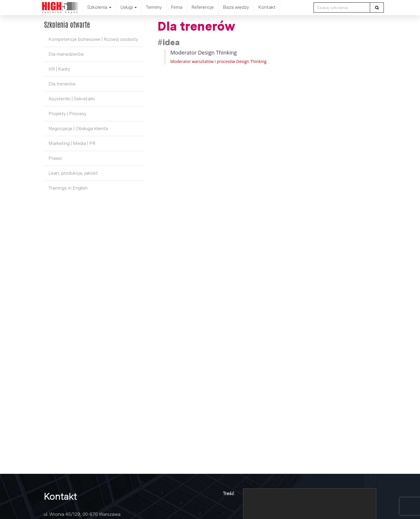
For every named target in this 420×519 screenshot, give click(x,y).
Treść (229, 493)
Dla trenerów (62, 84)
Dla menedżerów (66, 54)
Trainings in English (68, 188)
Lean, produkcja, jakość (73, 173)
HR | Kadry (59, 69)
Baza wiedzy (236, 7)
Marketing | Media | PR (72, 143)
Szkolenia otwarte (67, 25)
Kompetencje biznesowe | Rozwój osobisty (93, 39)
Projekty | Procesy (68, 114)
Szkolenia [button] (99, 7)
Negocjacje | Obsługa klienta (78, 128)
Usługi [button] (129, 7)
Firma (177, 7)
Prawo (55, 158)
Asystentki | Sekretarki (72, 99)
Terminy (154, 7)
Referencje (203, 7)
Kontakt (267, 7)
